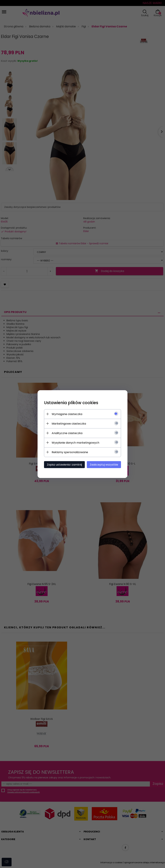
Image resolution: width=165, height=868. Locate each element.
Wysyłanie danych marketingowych (75, 443)
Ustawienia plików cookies (71, 403)
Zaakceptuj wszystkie (105, 464)
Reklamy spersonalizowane (69, 452)
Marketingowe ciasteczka (68, 423)
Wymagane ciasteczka (66, 414)
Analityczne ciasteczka (67, 433)
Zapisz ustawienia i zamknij (64, 464)
